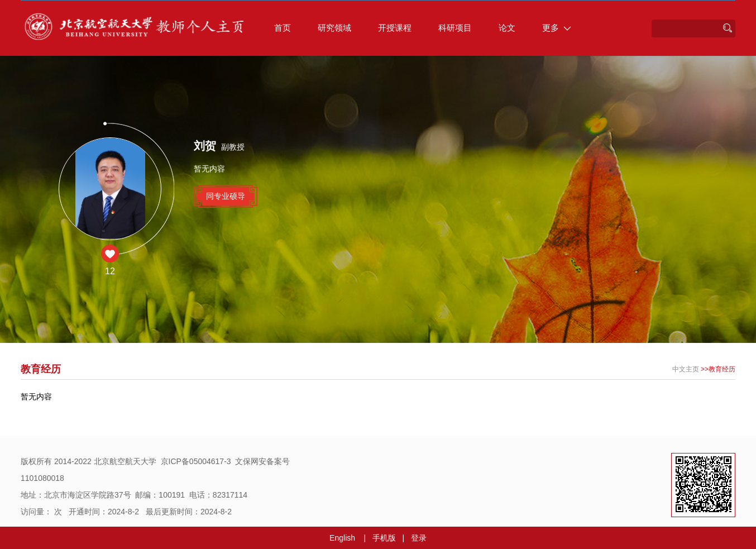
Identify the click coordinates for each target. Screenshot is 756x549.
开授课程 (395, 28)
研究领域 (334, 28)
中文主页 (686, 369)
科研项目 (455, 28)
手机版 (384, 538)
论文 (507, 28)
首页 (283, 28)
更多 (557, 28)
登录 (419, 538)
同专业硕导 (226, 196)
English (342, 538)
